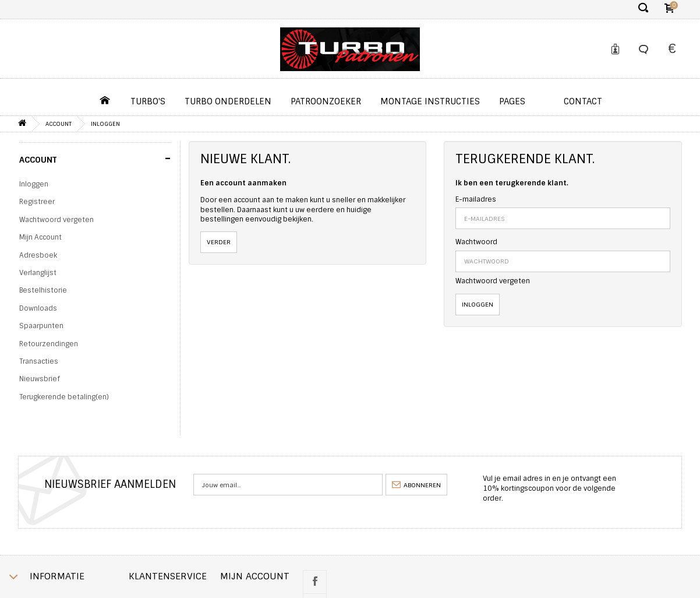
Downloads (38, 308)
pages (512, 101)
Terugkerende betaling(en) (64, 397)
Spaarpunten (41, 326)
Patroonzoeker (326, 101)
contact (583, 101)
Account (59, 124)
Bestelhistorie (43, 290)
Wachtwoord (476, 242)
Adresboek (38, 255)
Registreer (37, 202)
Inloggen (105, 124)
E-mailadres (476, 199)
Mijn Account (40, 237)
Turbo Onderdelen (228, 101)
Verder (219, 242)
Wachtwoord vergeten (56, 220)
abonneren (416, 485)
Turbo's (148, 101)
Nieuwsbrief (39, 379)
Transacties (39, 361)
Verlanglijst (38, 273)
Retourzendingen (49, 344)
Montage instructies (430, 101)
